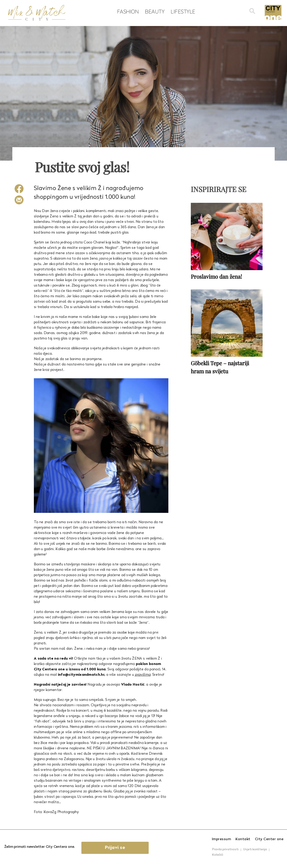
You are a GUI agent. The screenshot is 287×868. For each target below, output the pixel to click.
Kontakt (243, 839)
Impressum (222, 839)
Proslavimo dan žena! (216, 276)
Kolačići (218, 855)
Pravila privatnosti (225, 849)
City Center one (269, 839)
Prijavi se (115, 848)
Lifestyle (183, 11)
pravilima (143, 675)
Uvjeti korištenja (255, 849)
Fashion (128, 11)
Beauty (155, 11)
